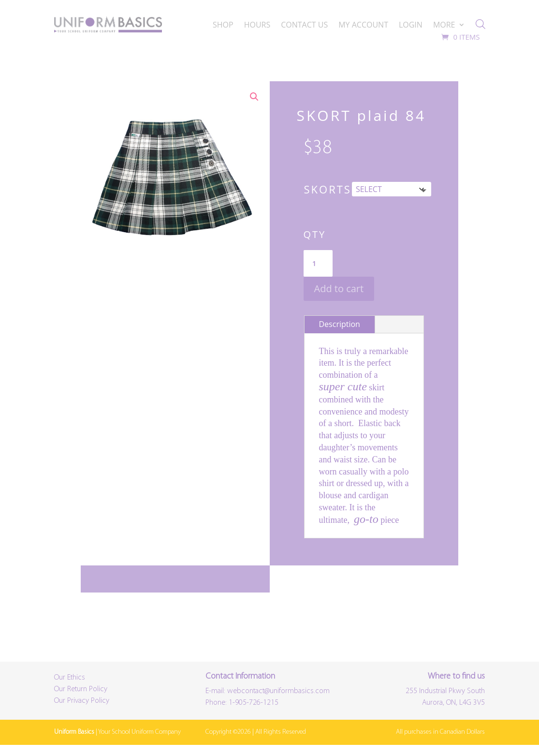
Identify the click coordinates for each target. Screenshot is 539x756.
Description (340, 324)
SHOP (223, 26)
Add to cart (339, 289)
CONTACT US (304, 26)
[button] (254, 97)
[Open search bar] (481, 24)
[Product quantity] (318, 264)
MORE (444, 26)
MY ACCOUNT (363, 26)
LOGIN (411, 26)
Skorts (328, 189)
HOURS (257, 26)
